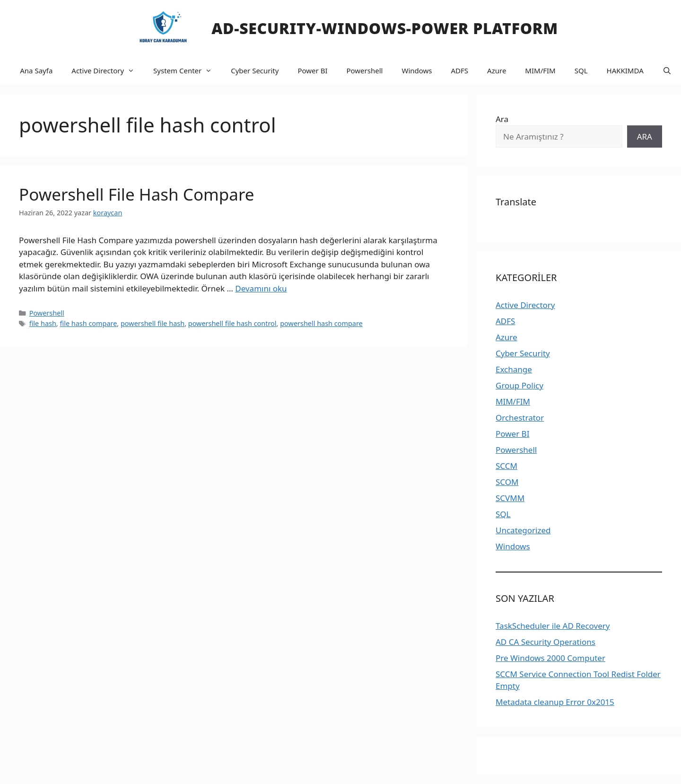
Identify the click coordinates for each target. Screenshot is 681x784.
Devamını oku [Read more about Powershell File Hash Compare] (261, 288)
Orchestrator (520, 418)
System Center (187, 70)
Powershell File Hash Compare (136, 194)
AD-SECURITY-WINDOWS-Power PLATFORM (385, 28)
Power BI (312, 70)
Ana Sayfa (36, 70)
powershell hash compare (321, 323)
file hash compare (88, 323)
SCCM (506, 466)
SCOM (507, 482)
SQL (581, 70)
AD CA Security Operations (546, 642)
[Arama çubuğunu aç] (667, 70)
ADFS (460, 70)
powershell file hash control (232, 323)
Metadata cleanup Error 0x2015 (555, 702)
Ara (502, 119)
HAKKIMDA (625, 70)
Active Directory (108, 70)
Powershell (364, 70)
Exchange (514, 369)
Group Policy (519, 385)
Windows (417, 70)
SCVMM (510, 498)
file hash (43, 323)
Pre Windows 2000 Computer (550, 658)
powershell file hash (153, 323)
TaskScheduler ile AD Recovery (553, 626)
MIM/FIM (540, 70)
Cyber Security (255, 70)
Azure (497, 70)
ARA (645, 137)
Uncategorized (523, 530)
